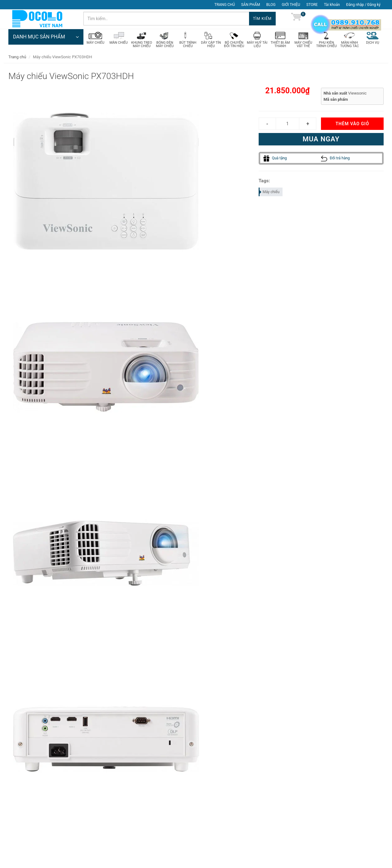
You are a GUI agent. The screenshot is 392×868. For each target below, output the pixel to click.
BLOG (271, 5)
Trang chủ (17, 59)
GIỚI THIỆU (291, 5)
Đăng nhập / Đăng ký (363, 5)
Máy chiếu (269, 194)
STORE (312, 5)
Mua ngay (321, 141)
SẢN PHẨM (250, 5)
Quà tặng (275, 160)
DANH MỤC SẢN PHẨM (46, 39)
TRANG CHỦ (225, 5)
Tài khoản (332, 5)
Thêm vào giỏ (352, 126)
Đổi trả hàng (335, 160)
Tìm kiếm (262, 19)
